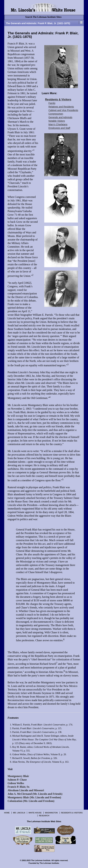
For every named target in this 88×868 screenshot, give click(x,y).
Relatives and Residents (61, 107)
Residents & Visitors (58, 100)
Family (52, 103)
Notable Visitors (57, 121)
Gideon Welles (16, 783)
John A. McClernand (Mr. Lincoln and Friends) (35, 794)
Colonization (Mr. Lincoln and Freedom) (31, 801)
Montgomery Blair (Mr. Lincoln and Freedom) (34, 797)
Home (7, 813)
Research (44, 816)
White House (35, 813)
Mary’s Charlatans (58, 124)
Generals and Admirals (60, 117)
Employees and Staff (59, 128)
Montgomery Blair (18, 776)
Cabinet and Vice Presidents (63, 110)
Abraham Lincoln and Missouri (26, 790)
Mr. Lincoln (19, 813)
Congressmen (56, 114)
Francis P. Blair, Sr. (19, 787)
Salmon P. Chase (17, 780)
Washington (51, 813)
